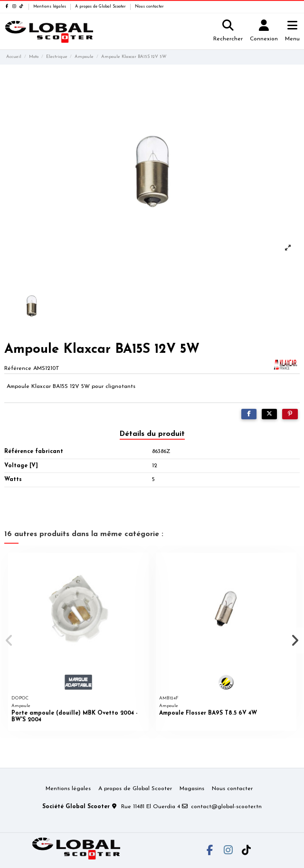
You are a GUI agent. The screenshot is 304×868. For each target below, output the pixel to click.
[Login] (264, 32)
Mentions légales (50, 7)
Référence (18, 368)
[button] (9, 641)
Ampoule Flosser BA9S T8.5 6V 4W (208, 713)
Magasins (192, 789)
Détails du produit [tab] (152, 434)
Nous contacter (149, 7)
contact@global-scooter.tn (226, 807)
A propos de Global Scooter (101, 7)
